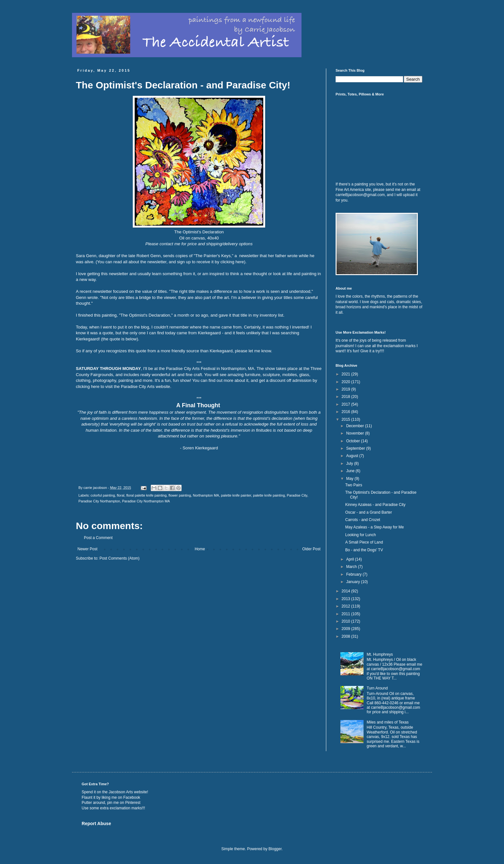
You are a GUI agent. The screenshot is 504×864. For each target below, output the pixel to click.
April (351, 559)
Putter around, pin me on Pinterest (111, 803)
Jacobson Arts (121, 792)
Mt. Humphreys (380, 654)
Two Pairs (354, 485)
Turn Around (377, 688)
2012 (346, 606)
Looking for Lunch (360, 535)
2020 (346, 382)
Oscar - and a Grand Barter (369, 512)
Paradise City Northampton (99, 501)
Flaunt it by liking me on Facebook (111, 797)
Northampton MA (206, 495)
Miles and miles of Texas (388, 722)
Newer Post (87, 549)
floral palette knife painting (146, 495)
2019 (346, 389)
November (356, 433)
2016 (346, 412)
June (351, 471)
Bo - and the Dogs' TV (364, 550)
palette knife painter (236, 495)
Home (200, 549)
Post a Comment (98, 538)
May (350, 479)
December (356, 426)
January (354, 582)
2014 (346, 591)
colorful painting (103, 495)
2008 (346, 636)
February (354, 574)
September (356, 448)
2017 (346, 404)
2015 (346, 419)
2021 (346, 374)
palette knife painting (269, 495)
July (350, 464)
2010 (346, 621)
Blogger (275, 849)
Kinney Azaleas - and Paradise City (375, 505)
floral (120, 495)
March (352, 567)
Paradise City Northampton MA (146, 501)
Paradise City (297, 495)
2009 (346, 629)
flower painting (180, 495)
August (353, 456)
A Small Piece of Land (364, 542)
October (354, 441)
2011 (346, 614)
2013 (346, 599)
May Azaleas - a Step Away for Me (375, 527)
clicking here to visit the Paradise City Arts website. (124, 387)
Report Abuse (96, 824)
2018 (346, 397)
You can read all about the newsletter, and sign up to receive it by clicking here (171, 262)
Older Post (311, 549)
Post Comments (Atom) (119, 558)
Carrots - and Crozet (363, 520)
